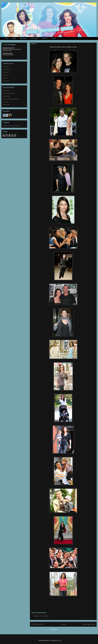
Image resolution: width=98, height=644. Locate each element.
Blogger (60, 640)
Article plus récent (37, 624)
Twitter (4, 75)
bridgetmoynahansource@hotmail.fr (12, 126)
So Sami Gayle (6, 105)
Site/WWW (45, 38)
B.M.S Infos (6, 70)
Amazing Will (6, 91)
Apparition (5, 67)
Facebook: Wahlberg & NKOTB (11, 99)
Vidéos (4, 78)
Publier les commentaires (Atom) (67, 629)
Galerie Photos (34, 38)
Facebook (54, 38)
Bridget (14, 38)
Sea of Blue (6, 102)
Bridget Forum (6, 96)
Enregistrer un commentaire (41, 616)
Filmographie (23, 38)
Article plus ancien (89, 624)
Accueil (6, 38)
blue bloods (6, 81)
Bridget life (6, 72)
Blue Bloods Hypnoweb (9, 93)
